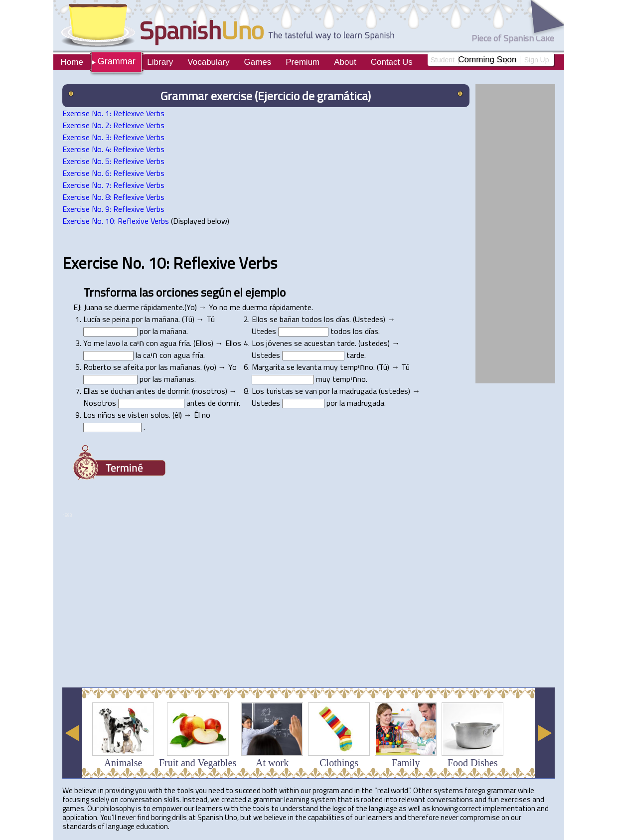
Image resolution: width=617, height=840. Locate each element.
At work (272, 763)
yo (210, 367)
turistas (280, 391)
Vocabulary (208, 62)
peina (121, 319)
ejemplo (265, 292)
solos (160, 415)
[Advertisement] (244, 655)
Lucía (92, 319)
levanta (309, 367)
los (329, 319)
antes (146, 391)
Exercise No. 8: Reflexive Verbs (113, 197)
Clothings (339, 763)
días (343, 319)
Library (160, 62)
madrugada (358, 391)
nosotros (210, 391)
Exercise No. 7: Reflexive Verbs (113, 185)
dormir (178, 391)
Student (443, 60)
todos (312, 319)
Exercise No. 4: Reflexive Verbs (113, 149)
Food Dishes (473, 763)
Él (197, 415)
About (345, 62)
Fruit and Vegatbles (198, 763)
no (224, 307)
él (177, 415)
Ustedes (369, 319)
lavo (113, 343)
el (238, 292)
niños (107, 415)
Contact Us (392, 62)
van (311, 391)
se (108, 307)
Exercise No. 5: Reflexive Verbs (113, 161)
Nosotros (100, 403)
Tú (188, 319)
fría (184, 343)
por (137, 319)
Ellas (91, 391)
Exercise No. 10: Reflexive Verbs (116, 221)
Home (72, 62)
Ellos (260, 319)
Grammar (117, 61)
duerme (127, 307)
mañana (165, 319)
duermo (255, 307)
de (161, 391)
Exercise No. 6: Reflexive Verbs (113, 173)
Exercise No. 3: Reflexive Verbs (113, 137)
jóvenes (279, 343)
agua (168, 343)
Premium (303, 62)
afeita (133, 367)
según (216, 292)
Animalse (123, 763)
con (152, 343)
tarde (346, 343)
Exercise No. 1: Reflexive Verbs (113, 113)
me (235, 307)
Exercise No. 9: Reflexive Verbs (113, 209)
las (146, 292)
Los (258, 343)
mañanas (185, 367)
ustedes (374, 343)
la (147, 319)
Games (257, 62)
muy (331, 367)
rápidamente (162, 307)
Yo (191, 307)
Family (406, 763)
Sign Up (537, 60)
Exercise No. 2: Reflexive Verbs (113, 125)
